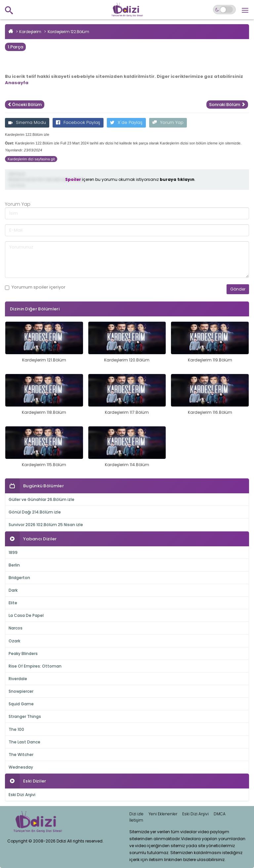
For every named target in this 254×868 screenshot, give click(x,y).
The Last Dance (24, 742)
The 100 (16, 729)
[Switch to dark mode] (224, 10)
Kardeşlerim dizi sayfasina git (31, 159)
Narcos (16, 628)
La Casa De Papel (26, 615)
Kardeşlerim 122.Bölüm (68, 32)
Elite (13, 603)
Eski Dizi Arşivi (22, 795)
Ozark (14, 641)
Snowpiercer (21, 691)
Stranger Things (25, 716)
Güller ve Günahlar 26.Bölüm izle (42, 499)
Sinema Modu (27, 122)
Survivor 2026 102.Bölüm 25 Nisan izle (46, 525)
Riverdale (18, 679)
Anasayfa (17, 83)
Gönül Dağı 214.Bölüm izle (35, 512)
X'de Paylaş (126, 122)
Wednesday (21, 767)
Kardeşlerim (30, 32)
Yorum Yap (168, 122)
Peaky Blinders (23, 653)
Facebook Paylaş (78, 122)
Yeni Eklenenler (163, 814)
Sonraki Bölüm (227, 105)
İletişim (136, 820)
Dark (13, 590)
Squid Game (21, 704)
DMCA (220, 814)
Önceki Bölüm (25, 105)
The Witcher (21, 755)
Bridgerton (19, 578)
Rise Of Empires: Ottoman (35, 666)
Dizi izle (136, 814)
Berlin (14, 565)
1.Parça (15, 47)
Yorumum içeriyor (35, 287)
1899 (13, 552)
